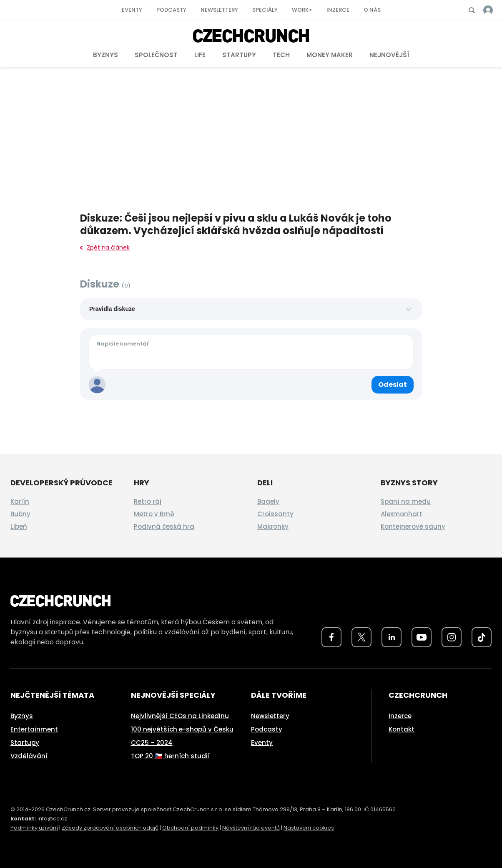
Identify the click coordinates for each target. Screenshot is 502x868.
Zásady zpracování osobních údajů (110, 828)
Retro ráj (148, 501)
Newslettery (219, 10)
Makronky (273, 526)
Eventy (132, 10)
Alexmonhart (402, 514)
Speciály (265, 10)
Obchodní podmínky (190, 828)
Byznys (105, 55)
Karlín (20, 501)
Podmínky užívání (34, 828)
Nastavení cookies (309, 828)
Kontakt (402, 729)
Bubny (20, 514)
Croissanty (275, 514)
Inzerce (338, 10)
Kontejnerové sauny (413, 526)
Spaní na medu (406, 501)
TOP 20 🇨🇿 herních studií (170, 756)
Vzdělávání (29, 756)
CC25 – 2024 (152, 743)
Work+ (302, 10)
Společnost (156, 55)
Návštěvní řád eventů (251, 828)
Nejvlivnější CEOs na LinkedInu (180, 716)
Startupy (239, 55)
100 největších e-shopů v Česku (182, 729)
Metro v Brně (154, 514)
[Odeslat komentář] (393, 385)
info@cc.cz (52, 819)
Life (200, 55)
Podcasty (171, 10)
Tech (281, 55)
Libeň (19, 526)
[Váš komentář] (251, 352)
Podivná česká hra (164, 526)
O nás (372, 10)
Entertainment (34, 729)
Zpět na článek (105, 247)
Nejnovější (389, 55)
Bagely (268, 501)
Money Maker (330, 55)
